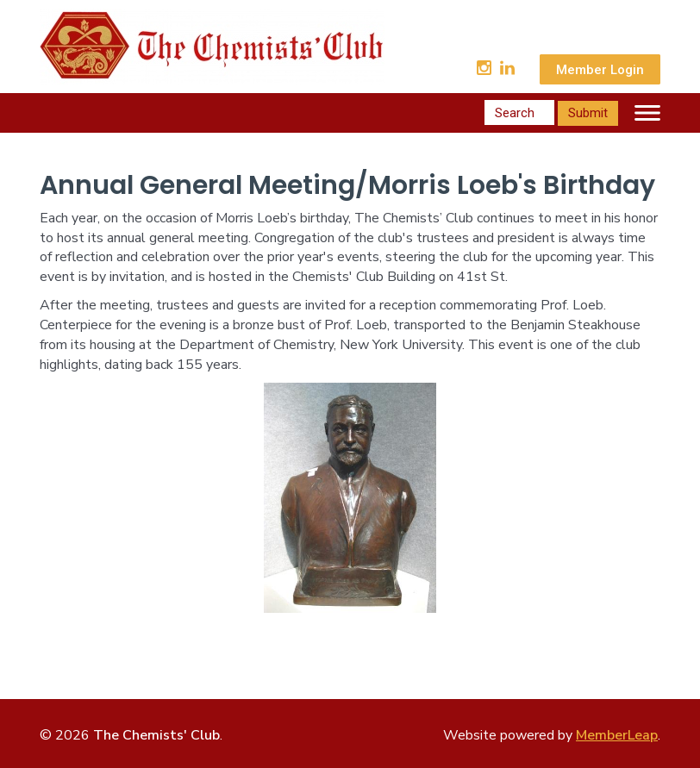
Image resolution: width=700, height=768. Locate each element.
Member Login (600, 70)
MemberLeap (617, 735)
